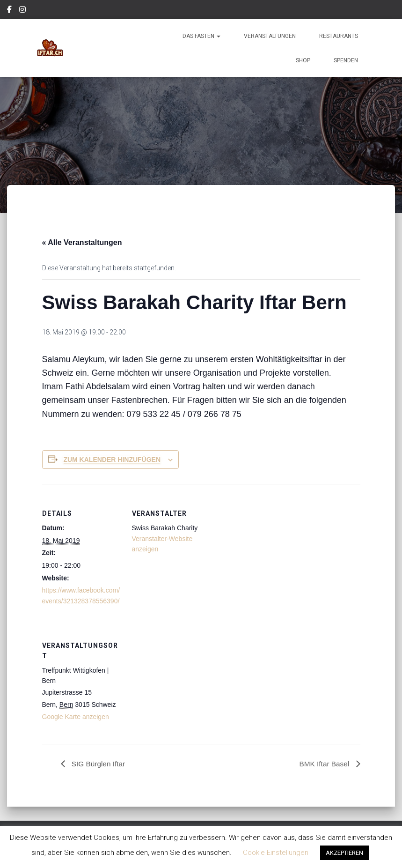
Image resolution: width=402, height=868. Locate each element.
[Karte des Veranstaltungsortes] (181, 680)
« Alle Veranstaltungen (82, 242)
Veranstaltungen (270, 36)
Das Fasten (201, 36)
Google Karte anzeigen (76, 717)
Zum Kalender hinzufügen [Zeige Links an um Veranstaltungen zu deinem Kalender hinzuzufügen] (112, 460)
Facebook (10, 11)
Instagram (23, 11)
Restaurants (339, 36)
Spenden (346, 60)
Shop (303, 60)
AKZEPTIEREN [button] (344, 853)
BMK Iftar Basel (324, 764)
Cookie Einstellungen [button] (276, 853)
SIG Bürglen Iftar (99, 764)
